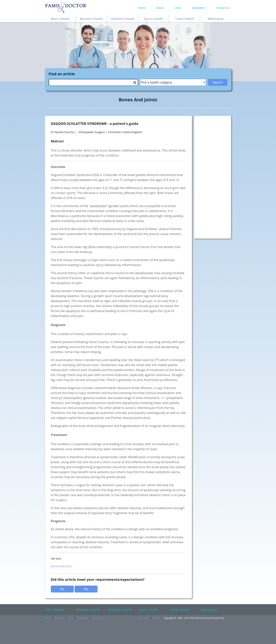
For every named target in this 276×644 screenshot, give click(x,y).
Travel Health (184, 19)
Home (142, 8)
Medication (216, 19)
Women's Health (91, 19)
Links (178, 8)
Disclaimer (144, 618)
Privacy (156, 618)
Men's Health (60, 19)
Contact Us (223, 8)
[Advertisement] (213, 175)
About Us (60, 618)
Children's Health (122, 19)
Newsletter (199, 8)
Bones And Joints (61, 566)
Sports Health (153, 19)
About (160, 8)
